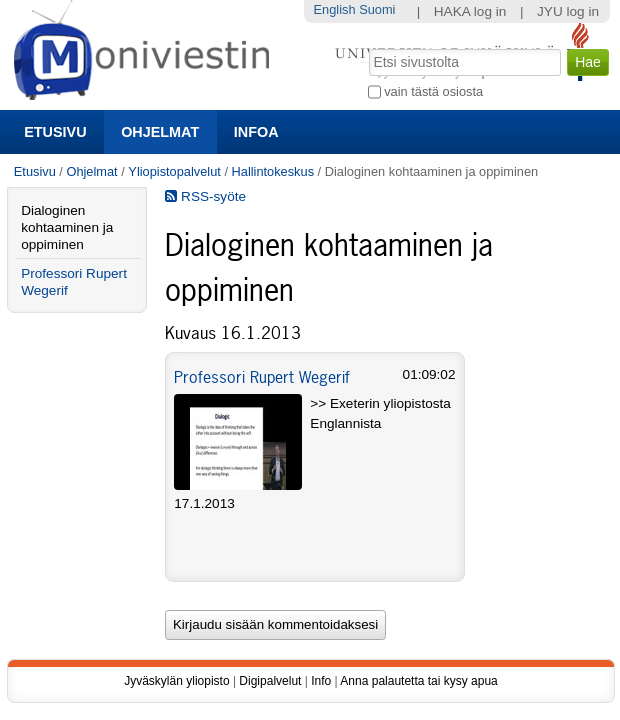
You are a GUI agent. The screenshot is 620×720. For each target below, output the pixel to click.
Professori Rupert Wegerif (262, 377)
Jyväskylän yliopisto (176, 681)
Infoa (256, 132)
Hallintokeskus (273, 171)
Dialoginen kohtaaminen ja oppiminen (67, 227)
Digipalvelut (270, 681)
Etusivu (55, 132)
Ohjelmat (160, 132)
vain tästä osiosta (433, 91)
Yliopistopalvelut (174, 171)
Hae (366, 47)
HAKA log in (470, 11)
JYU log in (568, 11)
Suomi (377, 9)
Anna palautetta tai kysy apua (418, 681)
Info (321, 681)
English (335, 9)
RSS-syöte (205, 196)
